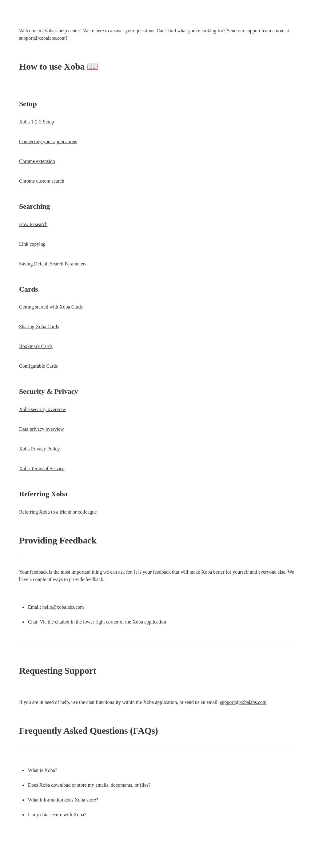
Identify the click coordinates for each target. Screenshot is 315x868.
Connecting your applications (48, 141)
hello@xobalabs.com (63, 607)
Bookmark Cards (36, 346)
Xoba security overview (43, 409)
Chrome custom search (42, 181)
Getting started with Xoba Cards (51, 307)
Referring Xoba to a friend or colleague (58, 512)
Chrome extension (37, 161)
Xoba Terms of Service (42, 468)
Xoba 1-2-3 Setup (37, 122)
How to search (33, 224)
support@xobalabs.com (42, 38)
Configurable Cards (38, 366)
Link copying (32, 244)
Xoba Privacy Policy (39, 449)
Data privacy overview (42, 429)
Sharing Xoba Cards (39, 327)
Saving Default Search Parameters (53, 264)
